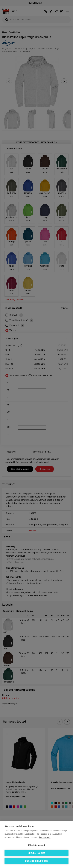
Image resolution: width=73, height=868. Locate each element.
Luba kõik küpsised (37, 861)
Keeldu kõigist (36, 853)
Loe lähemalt (45, 837)
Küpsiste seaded (36, 845)
